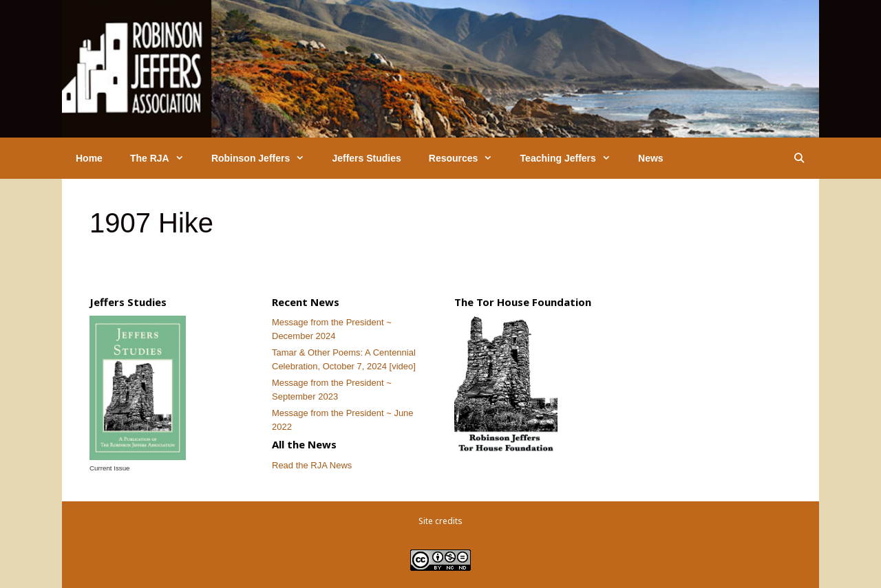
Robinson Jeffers (265, 158)
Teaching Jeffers (572, 158)
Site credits (440, 521)
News (651, 158)
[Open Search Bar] (799, 158)
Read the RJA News (312, 465)
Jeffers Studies (366, 158)
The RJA (164, 158)
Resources (468, 158)
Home (89, 158)
